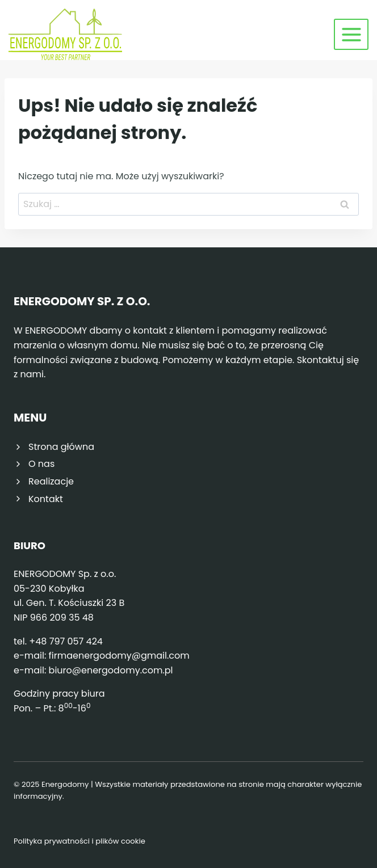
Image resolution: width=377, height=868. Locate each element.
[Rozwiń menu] (351, 34)
